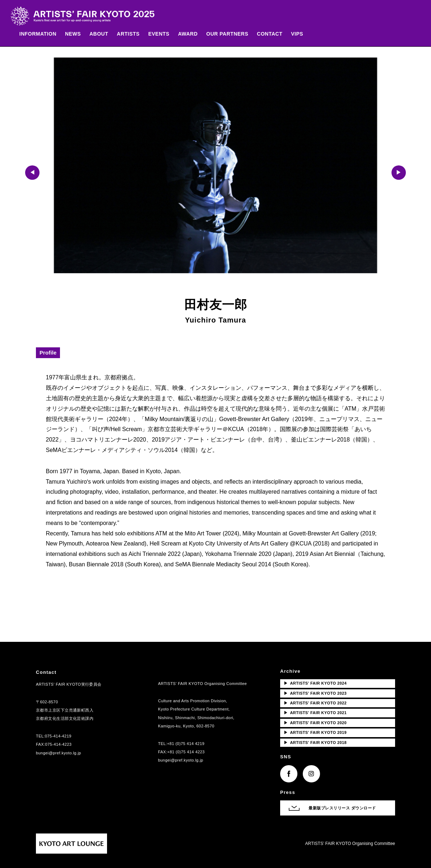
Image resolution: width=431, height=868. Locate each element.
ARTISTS (132, 35)
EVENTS (163, 35)
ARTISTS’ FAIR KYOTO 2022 (315, 703)
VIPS (301, 35)
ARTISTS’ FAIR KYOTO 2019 (315, 732)
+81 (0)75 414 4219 (186, 744)
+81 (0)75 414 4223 (186, 752)
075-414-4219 (58, 736)
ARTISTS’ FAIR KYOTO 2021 (315, 713)
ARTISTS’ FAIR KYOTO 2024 (315, 683)
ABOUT (102, 35)
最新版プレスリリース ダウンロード (342, 808)
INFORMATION (41, 35)
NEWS (77, 35)
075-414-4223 (59, 744)
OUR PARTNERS (231, 35)
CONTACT (274, 35)
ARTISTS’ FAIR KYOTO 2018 (315, 743)
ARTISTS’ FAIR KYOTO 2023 (315, 693)
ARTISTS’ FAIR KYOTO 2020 (315, 723)
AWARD (192, 35)
